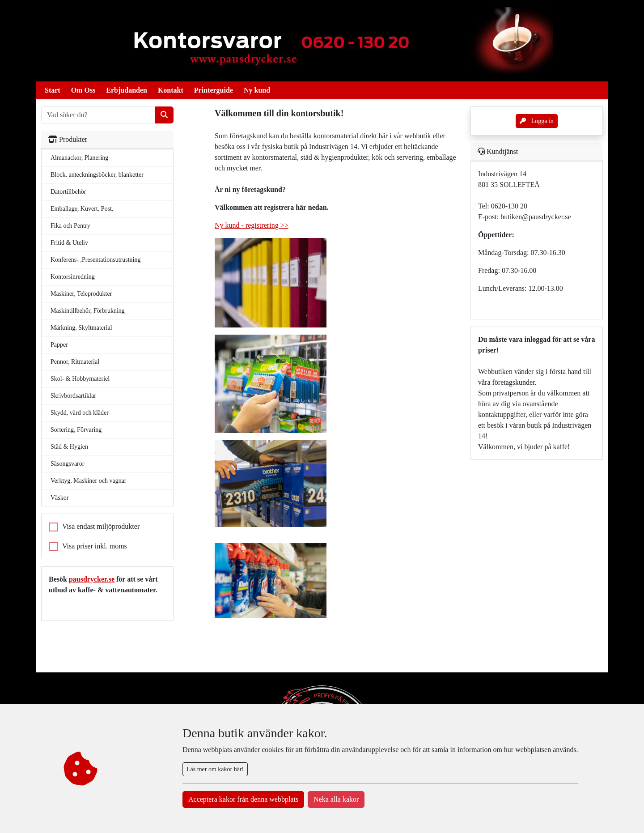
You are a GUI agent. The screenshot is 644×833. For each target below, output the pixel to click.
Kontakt (171, 90)
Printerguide (214, 90)
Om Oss (83, 90)
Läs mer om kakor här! (215, 769)
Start (53, 90)
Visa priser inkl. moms (95, 546)
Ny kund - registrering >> (252, 225)
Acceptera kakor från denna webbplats (243, 799)
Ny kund (257, 90)
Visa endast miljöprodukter (101, 526)
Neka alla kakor (336, 799)
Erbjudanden (127, 90)
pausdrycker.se (92, 579)
